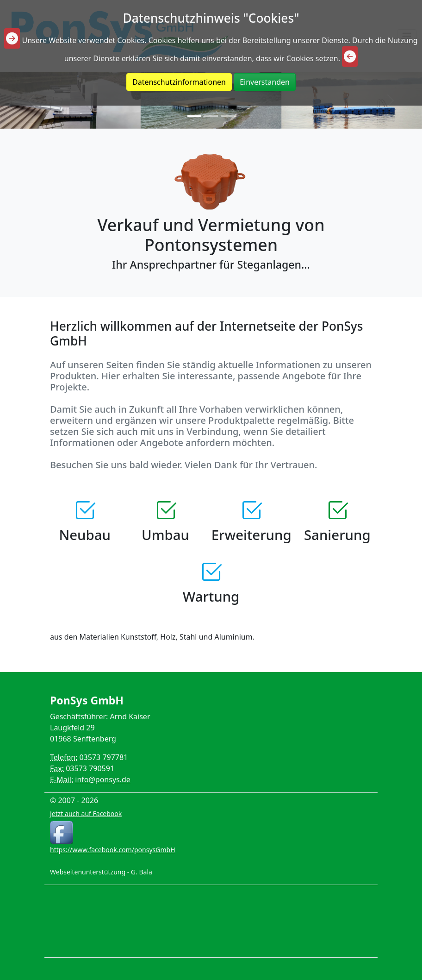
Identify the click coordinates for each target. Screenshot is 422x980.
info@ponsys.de (103, 779)
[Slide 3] (228, 116)
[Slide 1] (194, 116)
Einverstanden (265, 82)
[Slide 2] (211, 116)
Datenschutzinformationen (179, 82)
